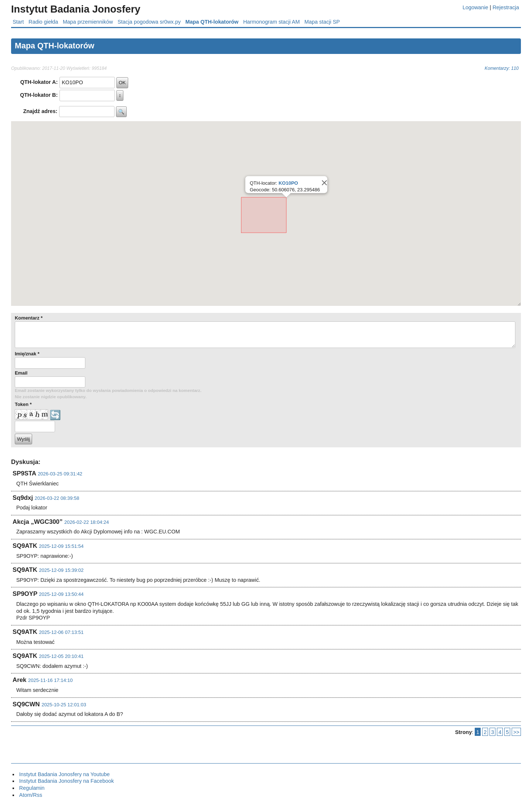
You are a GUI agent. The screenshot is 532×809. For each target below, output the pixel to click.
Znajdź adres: (40, 111)
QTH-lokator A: (39, 82)
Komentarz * (29, 318)
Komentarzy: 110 (502, 68)
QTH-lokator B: (39, 95)
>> (516, 732)
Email (21, 373)
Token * (23, 404)
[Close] (324, 183)
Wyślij (23, 439)
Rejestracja (506, 7)
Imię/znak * (27, 354)
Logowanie (475, 7)
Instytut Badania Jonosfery (76, 9)
